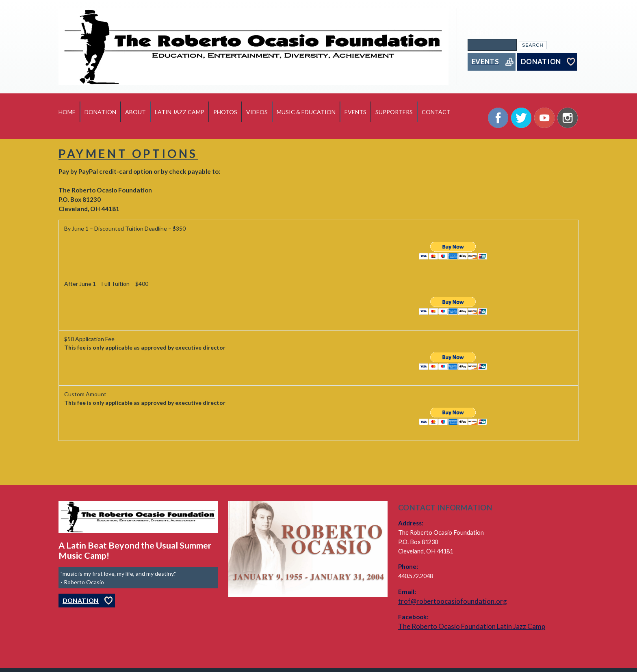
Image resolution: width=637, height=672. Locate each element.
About (135, 112)
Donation (100, 112)
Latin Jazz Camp (180, 112)
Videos (257, 112)
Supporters (394, 112)
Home (67, 112)
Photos (225, 112)
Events (355, 112)
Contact (436, 112)
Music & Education (306, 112)
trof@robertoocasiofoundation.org (453, 601)
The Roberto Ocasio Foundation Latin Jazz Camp (472, 626)
